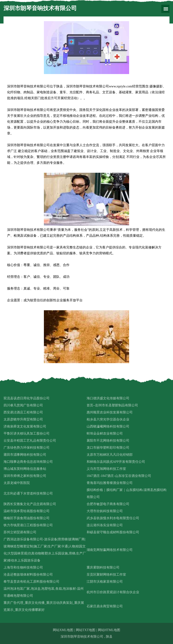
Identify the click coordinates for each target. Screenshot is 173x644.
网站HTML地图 (109, 630)
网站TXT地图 (86, 630)
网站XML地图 (63, 630)
